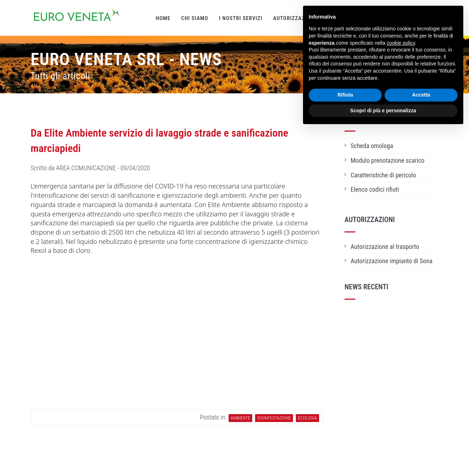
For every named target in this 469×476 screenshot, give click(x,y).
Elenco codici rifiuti (375, 189)
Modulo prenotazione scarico (387, 160)
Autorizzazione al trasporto (385, 247)
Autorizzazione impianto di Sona (392, 261)
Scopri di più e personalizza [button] (383, 111)
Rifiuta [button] (345, 95)
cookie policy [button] (401, 43)
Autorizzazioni (294, 18)
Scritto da (91, 168)
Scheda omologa (372, 146)
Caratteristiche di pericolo (383, 175)
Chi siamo (195, 18)
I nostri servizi (241, 18)
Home (163, 18)
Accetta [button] (421, 95)
